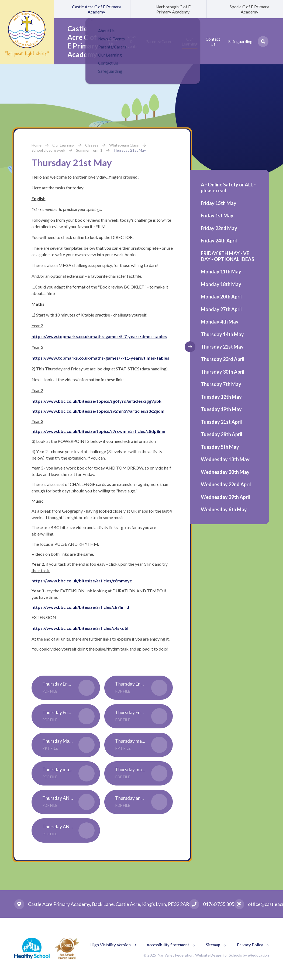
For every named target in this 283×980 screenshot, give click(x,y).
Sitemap (213, 945)
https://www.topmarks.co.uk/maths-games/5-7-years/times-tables (99, 336)
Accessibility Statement (168, 945)
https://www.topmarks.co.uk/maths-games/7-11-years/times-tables (100, 358)
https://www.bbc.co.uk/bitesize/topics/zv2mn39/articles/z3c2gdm (98, 411)
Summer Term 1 (89, 150)
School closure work (48, 150)
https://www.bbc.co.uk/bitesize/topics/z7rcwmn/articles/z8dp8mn (98, 431)
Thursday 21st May (130, 150)
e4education (258, 955)
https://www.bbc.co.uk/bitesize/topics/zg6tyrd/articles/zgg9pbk (96, 401)
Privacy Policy (250, 945)
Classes (92, 145)
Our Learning (63, 145)
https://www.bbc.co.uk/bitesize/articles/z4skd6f (80, 628)
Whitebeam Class (124, 145)
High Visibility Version (111, 945)
